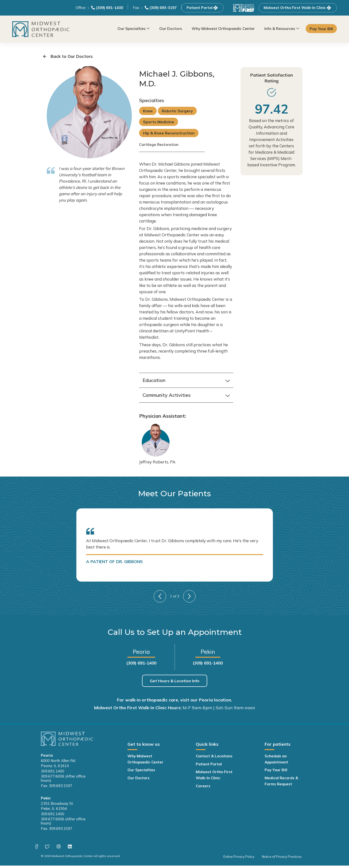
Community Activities (186, 398)
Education (186, 383)
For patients (277, 747)
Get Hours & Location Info (175, 683)
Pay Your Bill (321, 29)
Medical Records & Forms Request (281, 783)
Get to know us (144, 747)
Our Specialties (131, 28)
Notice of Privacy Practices (282, 859)
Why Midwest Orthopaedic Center (223, 28)
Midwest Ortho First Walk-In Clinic (298, 8)
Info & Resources (280, 28)
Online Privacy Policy (240, 859)
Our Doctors (171, 28)
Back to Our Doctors (67, 57)
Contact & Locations (214, 758)
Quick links (207, 747)
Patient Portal (202, 8)
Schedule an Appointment (276, 762)
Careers (203, 788)
